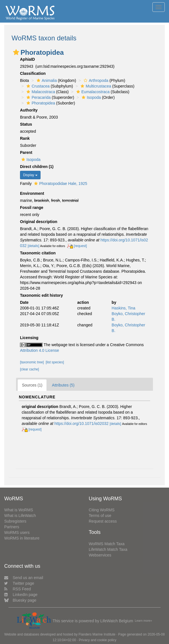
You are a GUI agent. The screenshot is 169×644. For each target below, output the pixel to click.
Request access (103, 521)
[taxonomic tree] (32, 362)
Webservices (100, 555)
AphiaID (27, 59)
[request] (80, 246)
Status (26, 124)
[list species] (55, 362)
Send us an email (24, 578)
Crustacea (37, 86)
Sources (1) (32, 385)
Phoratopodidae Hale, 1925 (60, 184)
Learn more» (144, 621)
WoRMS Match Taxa (107, 544)
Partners (12, 527)
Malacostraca (40, 92)
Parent (26, 152)
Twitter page (19, 583)
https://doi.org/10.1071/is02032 (81, 423)
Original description (39, 222)
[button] (16, 52)
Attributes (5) (63, 385)
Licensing (29, 338)
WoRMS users (17, 532)
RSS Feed (18, 589)
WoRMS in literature (22, 538)
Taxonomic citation (38, 253)
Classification (33, 73)
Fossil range (32, 208)
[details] (33, 246)
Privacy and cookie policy (98, 640)
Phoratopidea (40, 103)
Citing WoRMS (102, 510)
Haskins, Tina (123, 308)
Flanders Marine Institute (97, 634)
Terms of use (100, 516)
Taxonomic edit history (41, 295)
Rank (25, 138)
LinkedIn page (21, 595)
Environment (32, 193)
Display (30, 175)
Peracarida (38, 97)
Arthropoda (95, 80)
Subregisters (15, 521)
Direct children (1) (37, 167)
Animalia (46, 80)
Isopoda (91, 97)
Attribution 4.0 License (40, 350)
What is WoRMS (19, 510)
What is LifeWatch (20, 516)
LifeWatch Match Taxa (108, 549)
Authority (29, 110)
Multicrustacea (95, 86)
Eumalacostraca (92, 92)
